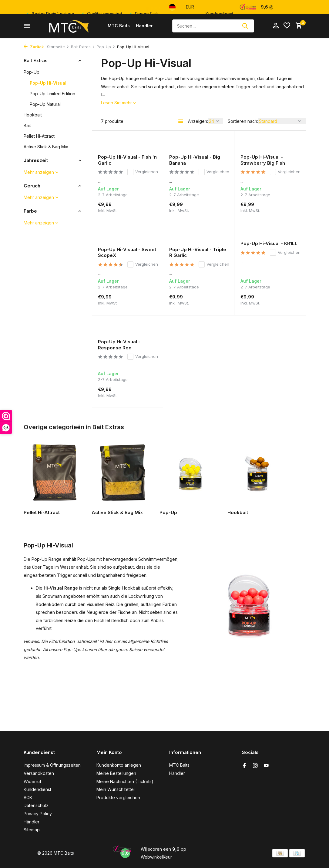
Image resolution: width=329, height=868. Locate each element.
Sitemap (32, 830)
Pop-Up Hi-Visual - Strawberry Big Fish (263, 160)
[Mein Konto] (276, 26)
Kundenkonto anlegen (119, 765)
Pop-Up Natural (45, 104)
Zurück (34, 47)
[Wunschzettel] (287, 26)
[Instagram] (255, 766)
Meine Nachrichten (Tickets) (125, 781)
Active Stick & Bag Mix (46, 147)
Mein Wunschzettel (116, 789)
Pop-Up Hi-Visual (48, 83)
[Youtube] (266, 766)
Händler (144, 26)
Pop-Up (106, 47)
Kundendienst (37, 789)
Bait (27, 125)
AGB (28, 797)
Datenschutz (36, 805)
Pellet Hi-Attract (39, 136)
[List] (181, 121)
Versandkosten (39, 773)
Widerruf (32, 781)
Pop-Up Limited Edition (52, 94)
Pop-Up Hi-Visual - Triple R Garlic (198, 252)
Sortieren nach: (243, 121)
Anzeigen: (198, 121)
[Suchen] (213, 26)
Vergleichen (143, 172)
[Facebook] (244, 766)
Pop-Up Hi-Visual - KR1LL (269, 243)
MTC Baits (119, 26)
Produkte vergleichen (118, 797)
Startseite (58, 47)
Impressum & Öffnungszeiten (52, 765)
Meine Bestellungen (116, 773)
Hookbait (33, 115)
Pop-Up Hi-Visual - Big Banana (195, 160)
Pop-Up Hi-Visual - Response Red (119, 345)
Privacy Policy (38, 814)
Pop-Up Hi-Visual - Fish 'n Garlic (127, 160)
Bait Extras (83, 47)
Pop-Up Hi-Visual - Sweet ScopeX (127, 252)
